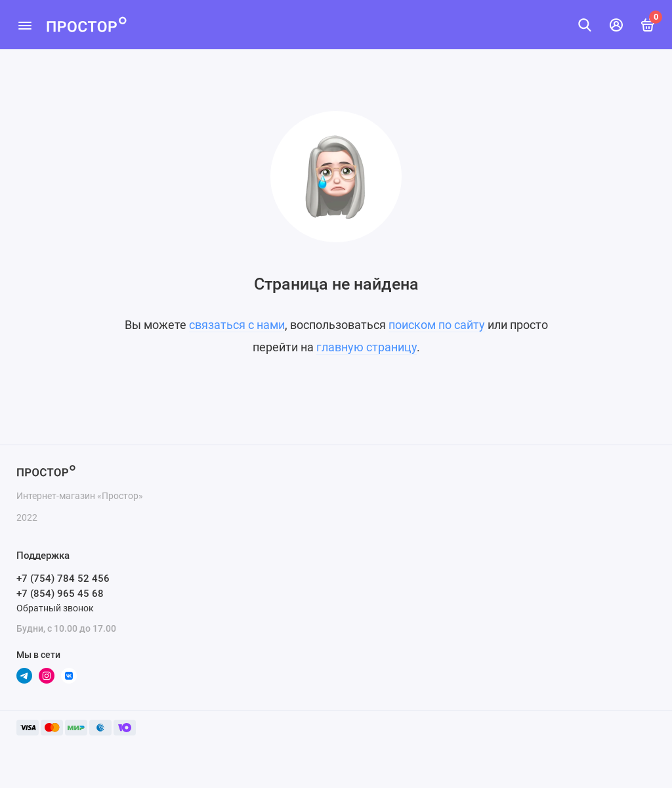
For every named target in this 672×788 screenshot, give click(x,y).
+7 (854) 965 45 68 (60, 594)
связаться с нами (237, 325)
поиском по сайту (437, 325)
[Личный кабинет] (616, 25)
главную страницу (367, 347)
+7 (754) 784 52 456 (63, 579)
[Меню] (25, 25)
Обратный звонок (55, 608)
